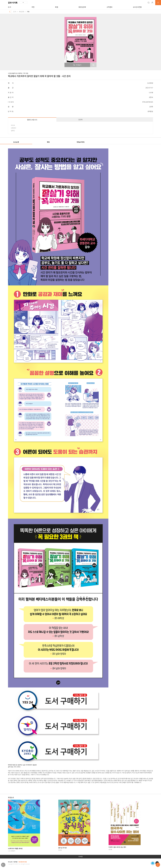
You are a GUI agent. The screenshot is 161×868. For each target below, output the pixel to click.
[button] (149, 3)
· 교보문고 (13, 128)
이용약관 (15, 862)
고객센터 (109, 7)
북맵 (57, 7)
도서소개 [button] (16, 142)
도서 (9, 7)
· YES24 (12, 125)
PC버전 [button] (81, 857)
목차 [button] (48, 142)
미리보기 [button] (77, 65)
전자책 (80, 120)
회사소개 (10, 862)
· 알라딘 (12, 131)
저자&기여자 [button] (81, 142)
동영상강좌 (82, 7)
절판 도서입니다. (32, 120)
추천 (33, 7)
